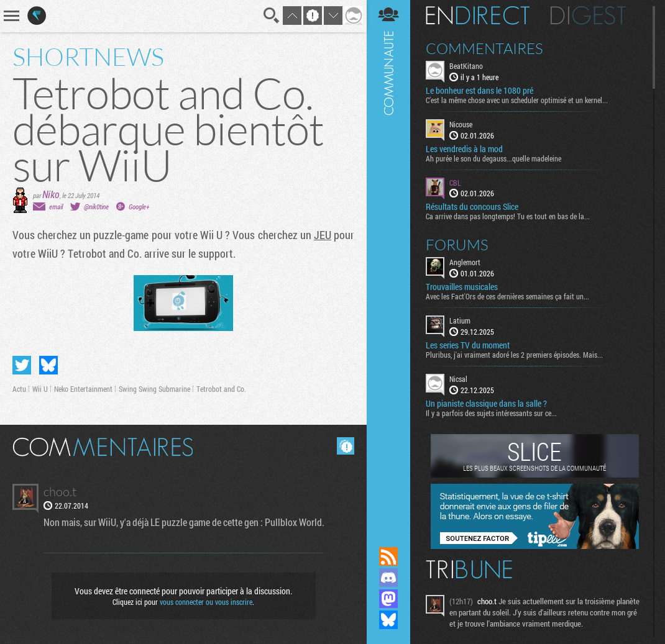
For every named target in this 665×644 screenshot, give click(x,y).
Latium (460, 320)
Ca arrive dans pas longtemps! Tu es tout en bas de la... (508, 216)
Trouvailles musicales (462, 287)
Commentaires (484, 48)
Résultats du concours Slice (472, 207)
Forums (457, 245)
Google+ (139, 206)
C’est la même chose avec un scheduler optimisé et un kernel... (517, 100)
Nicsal (458, 379)
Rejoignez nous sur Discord (388, 578)
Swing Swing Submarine (154, 389)
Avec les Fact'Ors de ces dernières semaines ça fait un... (507, 296)
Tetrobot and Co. (221, 389)
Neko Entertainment (83, 389)
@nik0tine (96, 206)
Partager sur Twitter (22, 365)
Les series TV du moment (468, 345)
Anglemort (465, 262)
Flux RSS (388, 556)
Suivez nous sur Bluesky (388, 620)
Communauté (388, 261)
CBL (455, 183)
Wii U (40, 389)
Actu (19, 389)
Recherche (272, 16)
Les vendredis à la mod (464, 149)
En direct (478, 16)
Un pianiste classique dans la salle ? (486, 404)
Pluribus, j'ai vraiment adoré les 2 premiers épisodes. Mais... (514, 355)
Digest (588, 16)
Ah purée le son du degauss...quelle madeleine (493, 158)
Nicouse (461, 124)
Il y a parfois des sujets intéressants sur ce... (491, 413)
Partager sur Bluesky (48, 365)
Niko (51, 194)
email (56, 206)
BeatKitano (466, 66)
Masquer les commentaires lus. (346, 446)
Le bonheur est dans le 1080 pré (479, 91)
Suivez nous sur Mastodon (388, 599)
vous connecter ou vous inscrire (206, 602)
